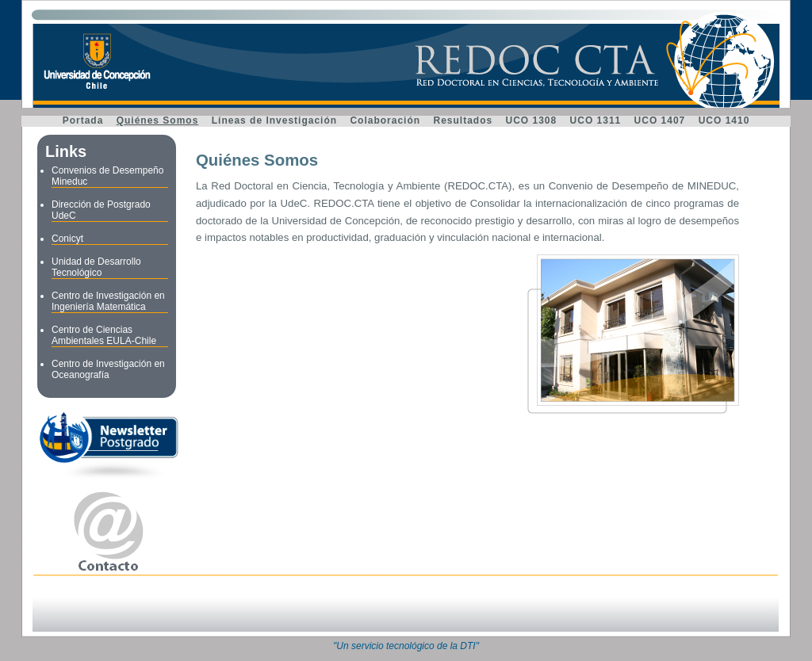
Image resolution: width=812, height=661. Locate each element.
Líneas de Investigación (274, 120)
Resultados (463, 120)
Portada (83, 120)
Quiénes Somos (158, 120)
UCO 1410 (724, 120)
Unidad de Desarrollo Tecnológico (96, 267)
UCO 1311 (596, 120)
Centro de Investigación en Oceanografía (108, 369)
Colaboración (385, 120)
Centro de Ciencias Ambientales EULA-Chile (104, 335)
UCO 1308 (532, 120)
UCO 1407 (660, 120)
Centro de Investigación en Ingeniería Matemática (108, 301)
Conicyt (67, 239)
